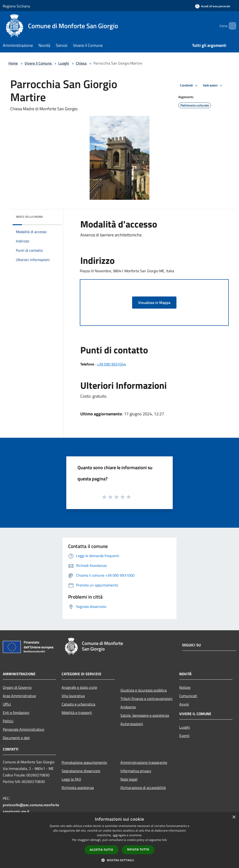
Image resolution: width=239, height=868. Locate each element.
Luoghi (64, 63)
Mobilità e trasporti (77, 713)
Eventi (184, 736)
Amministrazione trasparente (144, 762)
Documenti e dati (16, 738)
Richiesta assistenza (78, 788)
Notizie (185, 687)
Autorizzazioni (132, 724)
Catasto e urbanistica (78, 704)
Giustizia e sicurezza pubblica (144, 690)
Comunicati (188, 696)
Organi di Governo (17, 687)
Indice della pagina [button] (29, 217)
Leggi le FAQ (71, 779)
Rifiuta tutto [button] (138, 849)
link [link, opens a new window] (164, 840)
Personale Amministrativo (23, 729)
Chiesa (81, 63)
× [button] (234, 817)
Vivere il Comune (39, 63)
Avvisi (184, 704)
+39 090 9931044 (111, 364)
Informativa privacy (136, 771)
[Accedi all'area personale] (213, 6)
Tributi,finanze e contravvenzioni (146, 699)
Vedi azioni (213, 86)
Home (13, 63)
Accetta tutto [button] (102, 850)
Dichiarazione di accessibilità (143, 788)
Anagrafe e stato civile (79, 687)
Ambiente (128, 707)
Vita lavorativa (73, 696)
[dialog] (119, 840)
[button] (119, 860)
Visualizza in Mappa (154, 303)
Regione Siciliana (16, 6)
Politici (8, 721)
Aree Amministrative (19, 696)
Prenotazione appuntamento (84, 762)
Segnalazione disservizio (81, 771)
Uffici (7, 704)
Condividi (190, 86)
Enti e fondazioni (16, 713)
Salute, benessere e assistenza (145, 715)
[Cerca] (231, 26)
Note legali (129, 779)
